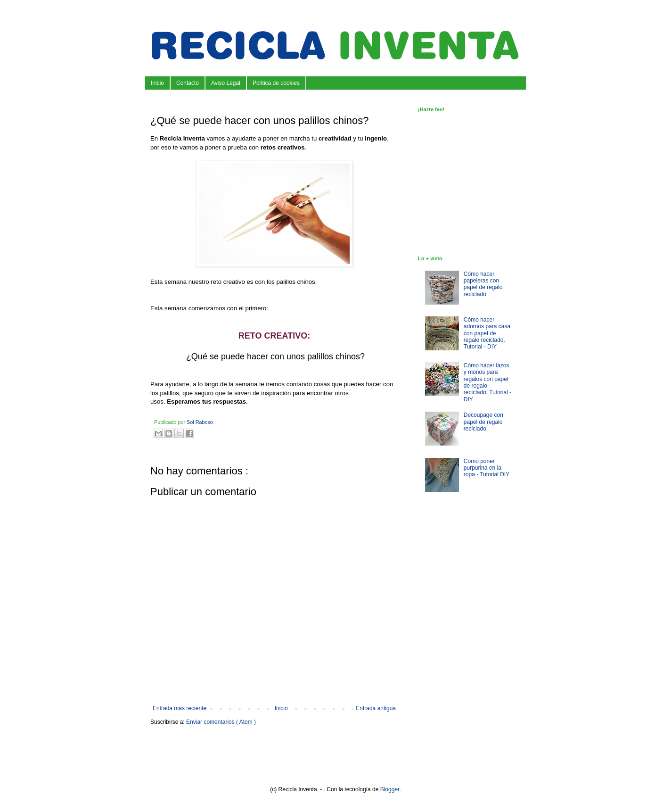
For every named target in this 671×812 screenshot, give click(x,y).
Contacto (188, 83)
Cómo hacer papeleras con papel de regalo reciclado (483, 284)
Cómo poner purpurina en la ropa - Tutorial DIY (487, 468)
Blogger (390, 789)
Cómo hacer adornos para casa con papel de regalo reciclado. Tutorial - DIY (487, 333)
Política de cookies (276, 83)
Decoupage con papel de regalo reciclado (483, 422)
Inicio (157, 83)
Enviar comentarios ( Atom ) (221, 722)
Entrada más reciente (180, 708)
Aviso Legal (226, 83)
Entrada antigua (376, 708)
